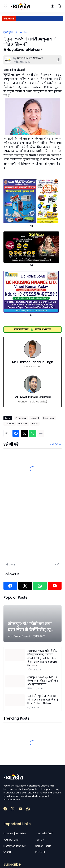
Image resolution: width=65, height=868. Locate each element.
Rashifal (40, 852)
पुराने (56, 565)
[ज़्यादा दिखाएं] (41, 433)
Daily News (49, 418)
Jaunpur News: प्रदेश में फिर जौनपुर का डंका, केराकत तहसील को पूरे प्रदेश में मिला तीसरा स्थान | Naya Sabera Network (42, 658)
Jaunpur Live (11, 840)
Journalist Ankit (44, 833)
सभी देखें (54, 445)
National (23, 424)
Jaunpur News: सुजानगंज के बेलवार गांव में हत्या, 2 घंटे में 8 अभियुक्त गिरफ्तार (43, 681)
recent (35, 424)
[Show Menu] (5, 6)
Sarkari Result (43, 846)
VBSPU (7, 852)
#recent (35, 418)
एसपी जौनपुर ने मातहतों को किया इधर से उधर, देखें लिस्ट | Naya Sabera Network (43, 700)
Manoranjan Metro (15, 833)
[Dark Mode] (53, 6)
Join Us (40, 840)
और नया (10, 565)
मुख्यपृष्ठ (8, 32)
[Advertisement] (32, 524)
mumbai (10, 424)
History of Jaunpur (14, 846)
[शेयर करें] (57, 60)
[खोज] (60, 6)
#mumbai (22, 32)
